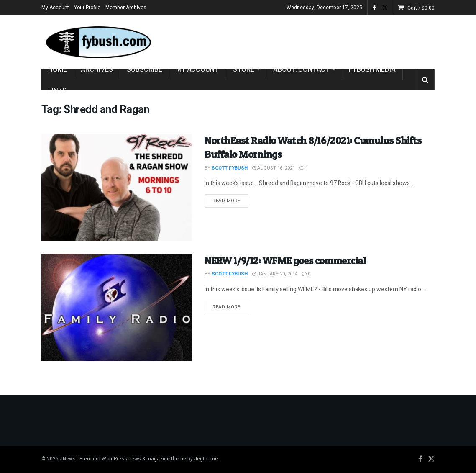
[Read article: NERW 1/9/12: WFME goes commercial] (117, 307)
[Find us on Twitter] (431, 459)
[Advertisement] (337, 41)
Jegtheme (206, 459)
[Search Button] (425, 80)
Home (58, 69)
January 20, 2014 (275, 274)
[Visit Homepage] (98, 42)
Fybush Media (372, 69)
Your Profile (87, 8)
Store (244, 69)
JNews (68, 459)
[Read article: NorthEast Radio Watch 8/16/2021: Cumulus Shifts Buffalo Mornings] (117, 187)
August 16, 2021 (274, 168)
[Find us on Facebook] (420, 459)
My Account (55, 8)
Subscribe (145, 69)
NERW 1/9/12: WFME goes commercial (285, 261)
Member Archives (126, 8)
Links (57, 90)
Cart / (421, 8)
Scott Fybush (230, 168)
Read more (230, 201)
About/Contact (302, 69)
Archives (97, 69)
